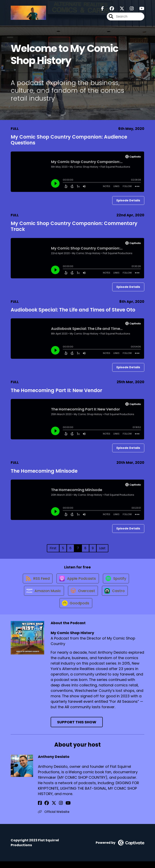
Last (102, 548)
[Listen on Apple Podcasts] (77, 580)
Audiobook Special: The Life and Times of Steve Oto (73, 310)
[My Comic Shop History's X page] (119, 9)
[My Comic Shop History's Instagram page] (129, 9)
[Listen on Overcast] (83, 595)
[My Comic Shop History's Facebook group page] (109, 9)
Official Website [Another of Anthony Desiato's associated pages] (54, 818)
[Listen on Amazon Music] (42, 595)
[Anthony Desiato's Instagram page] (55, 810)
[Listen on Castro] (116, 595)
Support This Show (77, 729)
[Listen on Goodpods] (75, 609)
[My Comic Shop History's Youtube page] (139, 9)
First (53, 548)
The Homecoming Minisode (44, 471)
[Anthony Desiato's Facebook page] (40, 810)
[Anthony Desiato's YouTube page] (60, 810)
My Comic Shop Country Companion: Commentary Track (74, 226)
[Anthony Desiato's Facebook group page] (45, 810)
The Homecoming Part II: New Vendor (56, 390)
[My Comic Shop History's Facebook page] (103, 9)
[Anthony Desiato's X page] (50, 810)
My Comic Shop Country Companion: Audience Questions (69, 140)
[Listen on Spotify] (117, 580)
